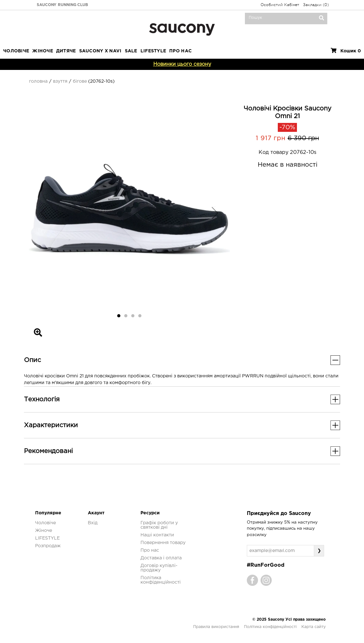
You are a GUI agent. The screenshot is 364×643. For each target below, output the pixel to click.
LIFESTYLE (153, 51)
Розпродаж (48, 546)
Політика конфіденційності (270, 627)
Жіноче (43, 51)
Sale (131, 51)
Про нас (150, 550)
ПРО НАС (180, 51)
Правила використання (216, 627)
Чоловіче (16, 51)
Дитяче (66, 51)
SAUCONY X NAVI (100, 51)
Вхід (93, 523)
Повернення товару (163, 543)
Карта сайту (314, 627)
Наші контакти (157, 535)
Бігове (80, 81)
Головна (38, 81)
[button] (44, 213)
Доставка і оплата (161, 558)
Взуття (60, 81)
